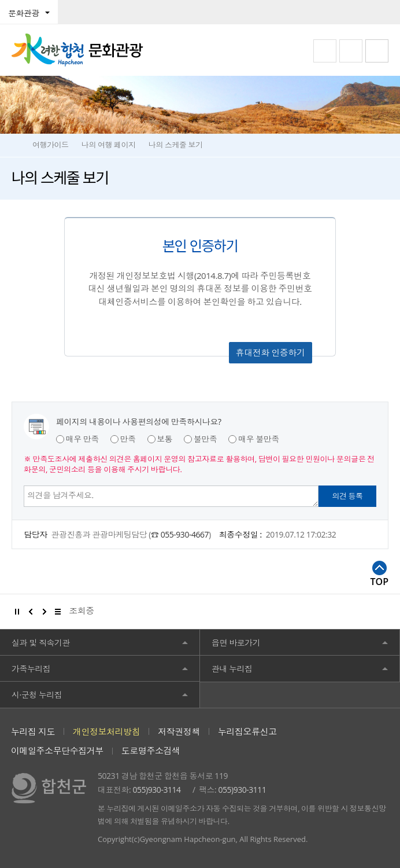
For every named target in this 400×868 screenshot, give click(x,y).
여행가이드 (51, 145)
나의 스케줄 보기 (176, 145)
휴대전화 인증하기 (271, 352)
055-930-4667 (185, 534)
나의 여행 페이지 (109, 145)
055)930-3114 (157, 790)
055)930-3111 (242, 790)
